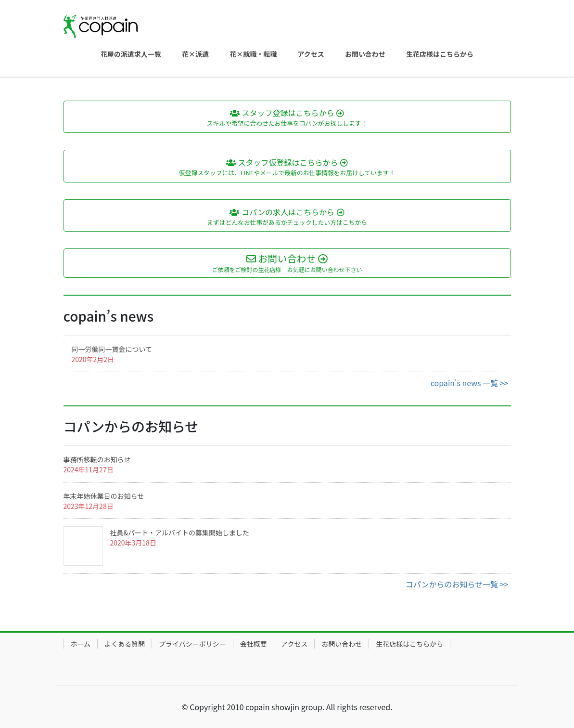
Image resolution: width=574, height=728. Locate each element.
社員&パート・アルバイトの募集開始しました (180, 533)
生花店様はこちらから (409, 644)
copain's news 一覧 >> (470, 383)
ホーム (81, 644)
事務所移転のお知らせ (97, 459)
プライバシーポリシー (192, 644)
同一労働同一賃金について (112, 349)
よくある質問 (125, 644)
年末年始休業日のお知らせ (104, 496)
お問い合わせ (342, 644)
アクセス (294, 644)
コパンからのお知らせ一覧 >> (457, 584)
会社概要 (254, 644)
